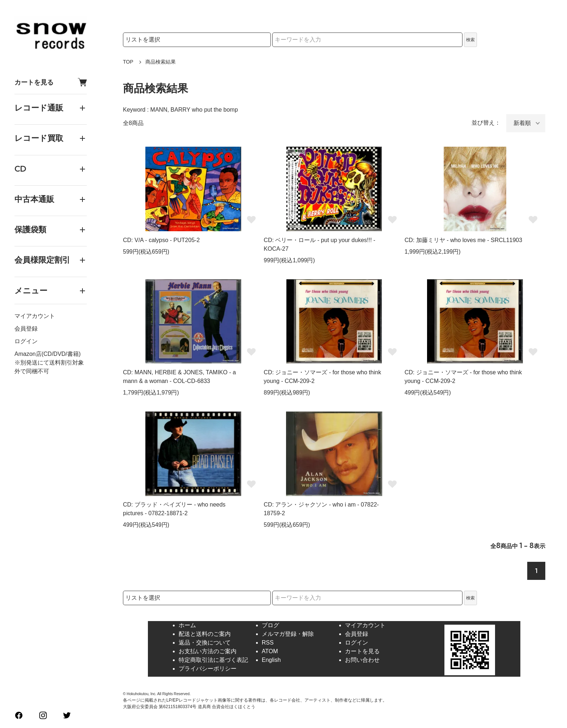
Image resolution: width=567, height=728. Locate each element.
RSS (268, 643)
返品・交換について (205, 643)
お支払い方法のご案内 (208, 651)
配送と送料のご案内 (205, 634)
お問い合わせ (362, 660)
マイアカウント (35, 316)
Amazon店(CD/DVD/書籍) (48, 354)
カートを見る (51, 82)
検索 (470, 40)
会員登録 (26, 329)
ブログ (270, 625)
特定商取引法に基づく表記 (213, 660)
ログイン (26, 341)
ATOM (270, 651)
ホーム (187, 625)
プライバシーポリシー (208, 669)
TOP (128, 62)
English (271, 660)
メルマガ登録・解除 (288, 634)
